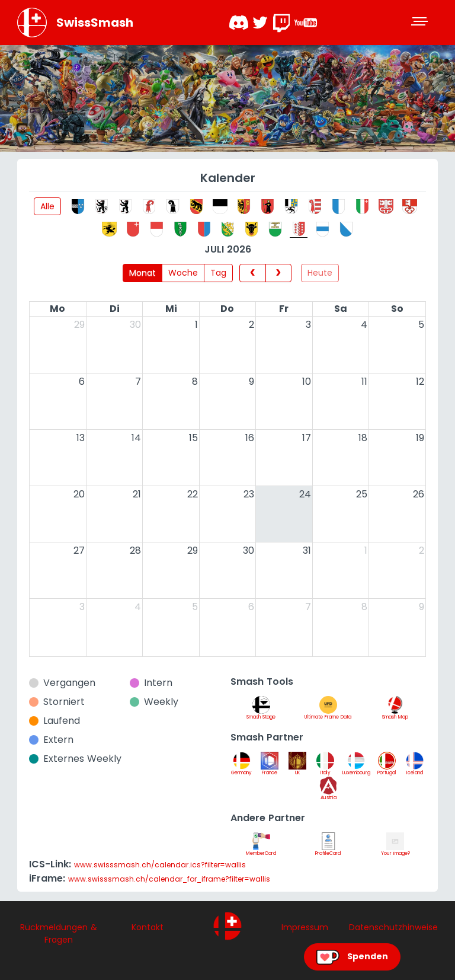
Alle (47, 206)
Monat (142, 273)
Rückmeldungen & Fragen (59, 933)
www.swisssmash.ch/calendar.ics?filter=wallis (160, 865)
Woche (183, 273)
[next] (278, 273)
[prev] (252, 273)
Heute (320, 273)
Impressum (305, 927)
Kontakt (148, 927)
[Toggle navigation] (421, 23)
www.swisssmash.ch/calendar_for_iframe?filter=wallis (169, 879)
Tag (218, 273)
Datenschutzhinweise (393, 927)
